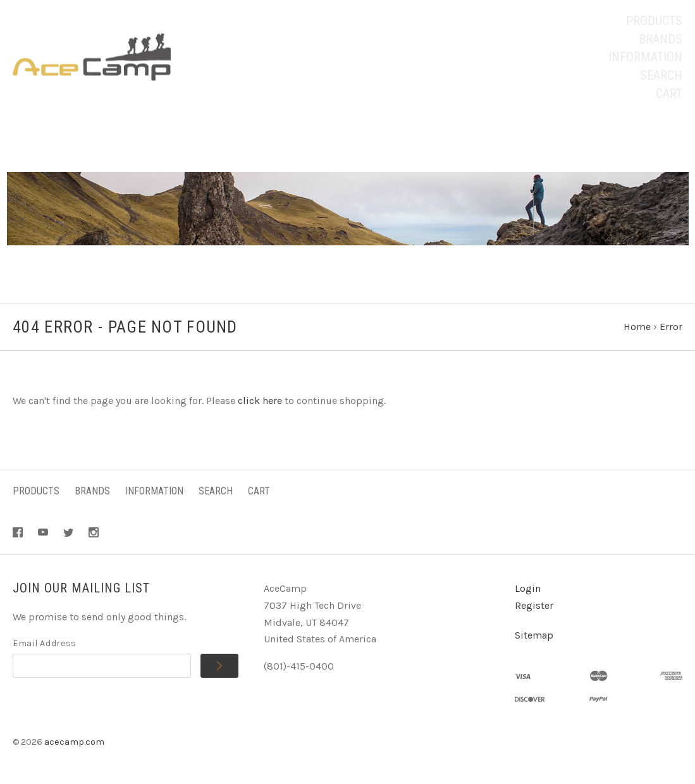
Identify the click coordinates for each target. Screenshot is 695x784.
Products (654, 21)
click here (260, 401)
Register (534, 605)
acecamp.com (74, 742)
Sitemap (534, 635)
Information (645, 57)
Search (661, 75)
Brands (661, 39)
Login (528, 588)
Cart (669, 94)
